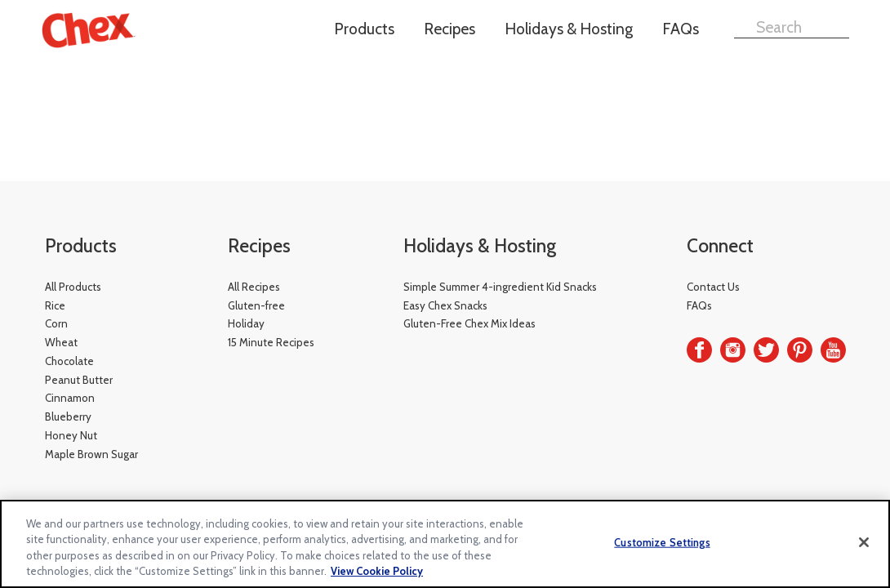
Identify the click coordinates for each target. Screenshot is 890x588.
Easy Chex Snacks (445, 305)
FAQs (681, 29)
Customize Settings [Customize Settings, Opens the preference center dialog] (662, 542)
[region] (445, 544)
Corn (56, 323)
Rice (55, 305)
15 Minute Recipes (271, 342)
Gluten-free (256, 305)
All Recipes (254, 287)
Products (364, 29)
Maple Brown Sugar (91, 454)
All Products (73, 287)
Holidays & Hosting (569, 29)
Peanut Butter (79, 380)
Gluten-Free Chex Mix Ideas (469, 323)
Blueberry (68, 416)
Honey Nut (71, 435)
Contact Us (713, 287)
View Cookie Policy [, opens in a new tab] (377, 571)
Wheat (61, 342)
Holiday (246, 323)
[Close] (864, 542)
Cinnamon (70, 398)
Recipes (449, 29)
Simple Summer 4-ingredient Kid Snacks (500, 287)
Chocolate (69, 361)
